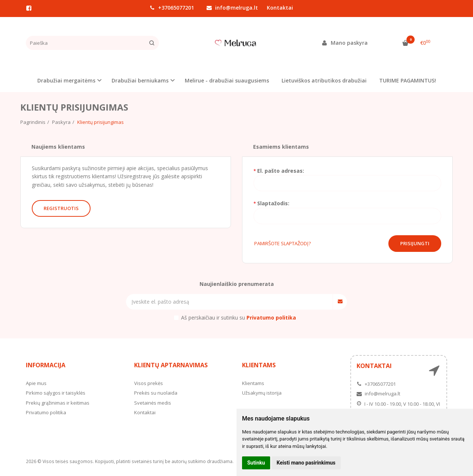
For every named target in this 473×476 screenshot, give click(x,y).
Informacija (46, 365)
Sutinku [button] (256, 463)
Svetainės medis (153, 403)
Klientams (259, 365)
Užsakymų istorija (262, 393)
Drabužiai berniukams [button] (140, 80)
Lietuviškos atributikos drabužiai (324, 80)
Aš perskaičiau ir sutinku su (239, 318)
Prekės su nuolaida (156, 393)
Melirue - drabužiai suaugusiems (227, 80)
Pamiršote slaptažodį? (283, 243)
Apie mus (36, 383)
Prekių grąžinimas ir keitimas (58, 403)
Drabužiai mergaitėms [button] (66, 80)
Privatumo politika (46, 412)
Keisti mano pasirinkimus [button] (306, 463)
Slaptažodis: (273, 203)
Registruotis (61, 208)
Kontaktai (280, 8)
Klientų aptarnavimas (171, 365)
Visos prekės (149, 383)
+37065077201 (172, 8)
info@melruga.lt (232, 8)
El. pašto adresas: (281, 171)
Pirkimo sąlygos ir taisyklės (56, 393)
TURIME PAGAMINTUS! (408, 80)
